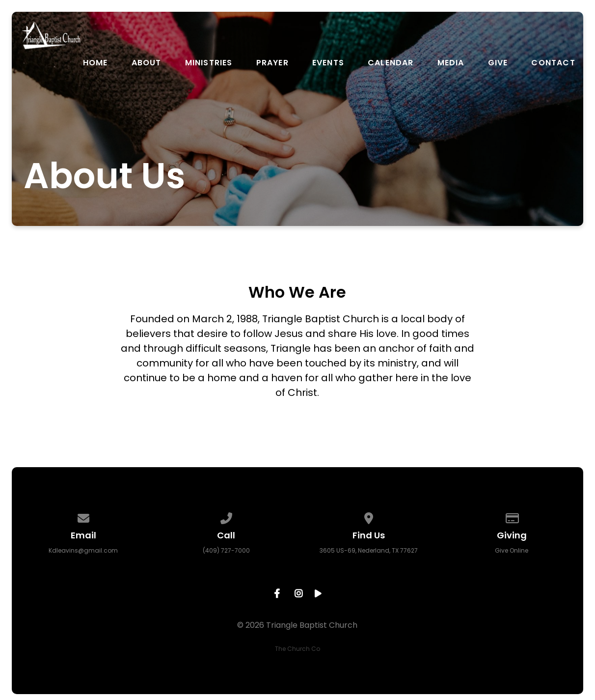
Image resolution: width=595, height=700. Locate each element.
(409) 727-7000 (226, 550)
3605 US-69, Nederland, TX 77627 (369, 550)
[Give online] (512, 517)
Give (498, 63)
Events (328, 63)
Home (95, 63)
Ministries (209, 63)
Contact (553, 63)
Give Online (512, 550)
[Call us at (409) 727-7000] (226, 517)
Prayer (272, 63)
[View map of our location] (369, 517)
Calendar (391, 63)
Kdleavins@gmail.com (83, 550)
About (147, 63)
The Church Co (297, 649)
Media (451, 63)
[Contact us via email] (83, 517)
